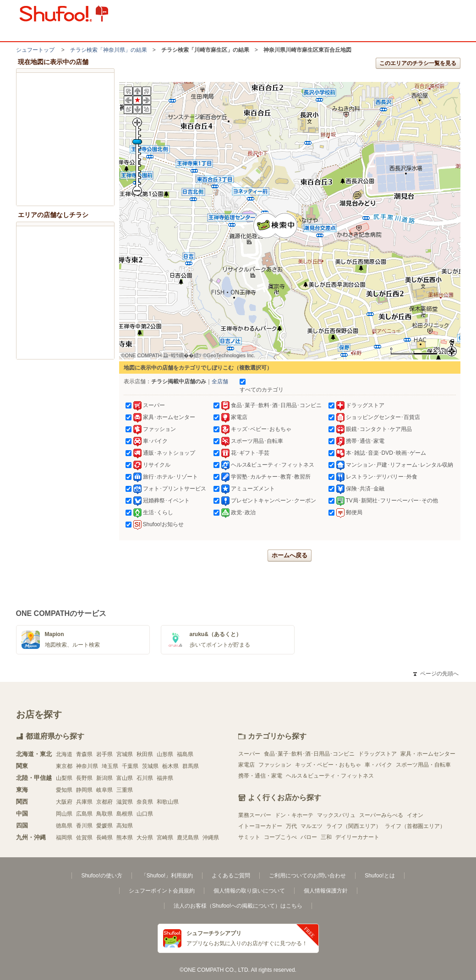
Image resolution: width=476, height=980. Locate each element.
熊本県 (125, 838)
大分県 (145, 838)
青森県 (84, 754)
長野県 (84, 778)
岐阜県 (104, 790)
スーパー (249, 754)
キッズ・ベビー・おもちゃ (328, 765)
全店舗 (220, 381)
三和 (326, 837)
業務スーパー (255, 815)
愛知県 (64, 790)
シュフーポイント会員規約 (162, 891)
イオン (415, 815)
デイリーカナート (357, 837)
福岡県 (64, 838)
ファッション (275, 765)
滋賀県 (125, 802)
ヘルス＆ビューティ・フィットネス (330, 776)
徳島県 (64, 826)
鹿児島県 (188, 838)
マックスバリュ (336, 815)
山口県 (145, 814)
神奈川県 (87, 766)
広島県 (84, 814)
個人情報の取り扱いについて (249, 891)
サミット (249, 837)
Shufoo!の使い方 (101, 876)
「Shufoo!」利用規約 (167, 876)
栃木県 (170, 766)
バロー (309, 837)
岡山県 (64, 814)
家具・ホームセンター (428, 754)
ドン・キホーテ (294, 815)
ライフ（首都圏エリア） (415, 826)
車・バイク (378, 765)
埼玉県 (110, 766)
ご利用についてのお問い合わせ (307, 876)
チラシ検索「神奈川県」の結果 (109, 50)
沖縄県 (211, 838)
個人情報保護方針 (326, 891)
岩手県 (104, 754)
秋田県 (145, 754)
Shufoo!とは (380, 876)
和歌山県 (168, 802)
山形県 (165, 754)
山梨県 (64, 778)
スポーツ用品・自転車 (423, 765)
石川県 (145, 778)
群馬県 (191, 766)
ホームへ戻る (290, 555)
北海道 (64, 754)
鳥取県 (104, 814)
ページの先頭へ (436, 674)
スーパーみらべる (381, 815)
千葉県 (130, 766)
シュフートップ (35, 50)
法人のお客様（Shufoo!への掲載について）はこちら (238, 906)
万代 (291, 826)
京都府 (104, 802)
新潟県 (104, 778)
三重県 (125, 790)
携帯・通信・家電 (260, 776)
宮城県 (125, 754)
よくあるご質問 (231, 876)
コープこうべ (280, 837)
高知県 (125, 826)
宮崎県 (165, 838)
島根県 (125, 814)
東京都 (64, 766)
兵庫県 (84, 802)
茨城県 (150, 766)
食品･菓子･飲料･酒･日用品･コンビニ (309, 754)
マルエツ (312, 826)
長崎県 (104, 838)
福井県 (165, 778)
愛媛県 (104, 826)
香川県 (84, 826)
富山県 (125, 778)
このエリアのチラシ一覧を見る (418, 63)
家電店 (246, 765)
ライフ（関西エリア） (354, 826)
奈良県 (145, 802)
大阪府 (64, 802)
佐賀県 (84, 838)
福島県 (185, 754)
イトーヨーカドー (260, 826)
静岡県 (84, 790)
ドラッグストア (378, 754)
